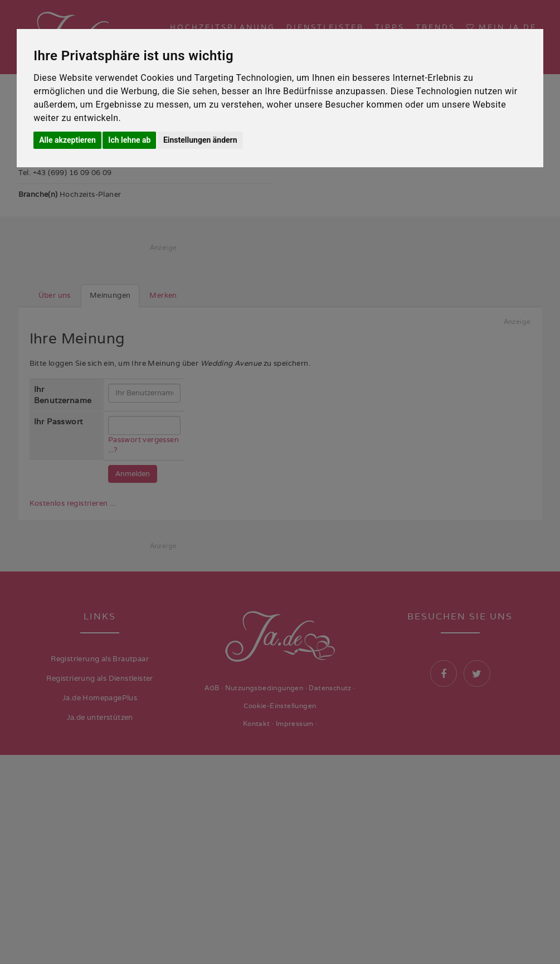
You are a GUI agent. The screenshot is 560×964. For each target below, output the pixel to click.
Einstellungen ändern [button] (200, 140)
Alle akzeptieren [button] (67, 140)
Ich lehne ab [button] (129, 140)
